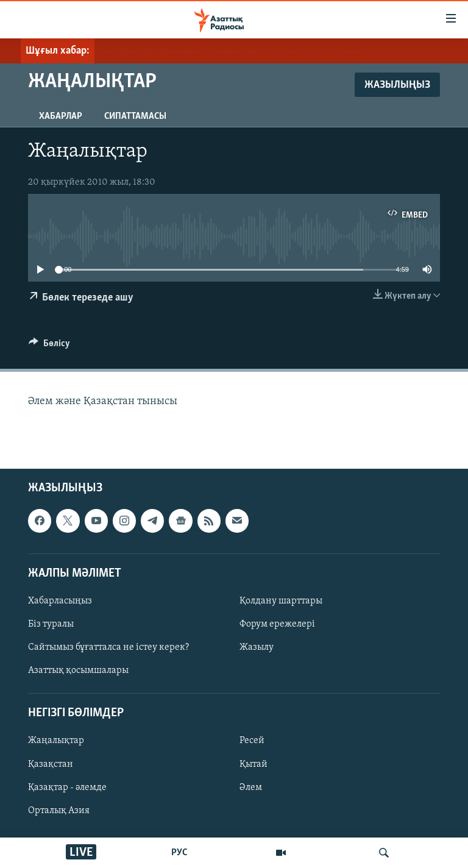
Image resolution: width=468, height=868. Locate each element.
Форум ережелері (277, 624)
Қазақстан (51, 764)
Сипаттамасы (135, 116)
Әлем (251, 788)
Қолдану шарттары (281, 601)
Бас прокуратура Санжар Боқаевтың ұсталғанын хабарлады (231, 51)
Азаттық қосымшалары (78, 671)
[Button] (49, 346)
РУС (179, 853)
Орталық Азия (59, 811)
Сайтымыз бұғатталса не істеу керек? (108, 647)
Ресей (252, 741)
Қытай (253, 764)
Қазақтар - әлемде (67, 788)
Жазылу (257, 647)
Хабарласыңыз (60, 601)
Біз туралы (51, 624)
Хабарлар (61, 116)
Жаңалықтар (56, 741)
